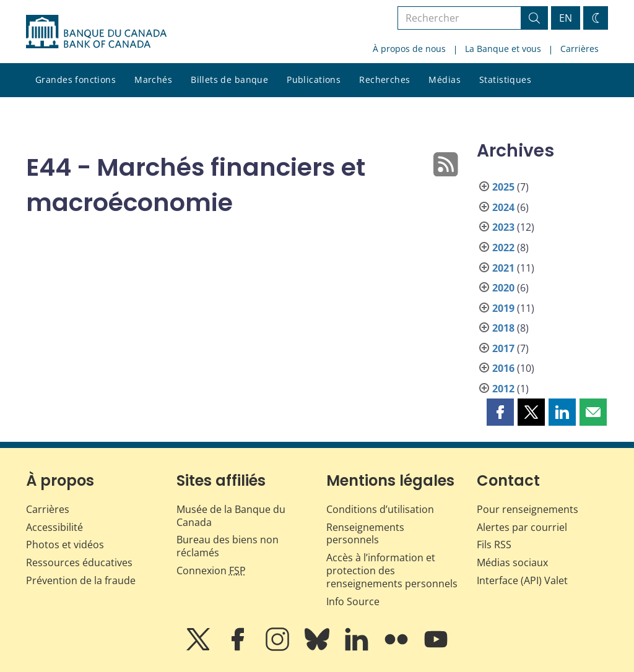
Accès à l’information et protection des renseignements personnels (392, 571)
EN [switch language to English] (566, 18)
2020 (503, 288)
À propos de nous (409, 49)
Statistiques (505, 80)
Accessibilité (54, 527)
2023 (503, 227)
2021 (503, 268)
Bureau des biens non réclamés (228, 546)
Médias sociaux (512, 562)
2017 (503, 348)
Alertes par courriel (522, 527)
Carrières (580, 49)
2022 (503, 248)
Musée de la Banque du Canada (231, 516)
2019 (503, 308)
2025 (503, 187)
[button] (500, 412)
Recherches (384, 80)
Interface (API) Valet (522, 580)
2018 (503, 328)
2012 (503, 389)
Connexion (211, 571)
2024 (503, 207)
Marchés (153, 80)
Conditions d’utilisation (380, 509)
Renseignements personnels (365, 534)
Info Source (353, 601)
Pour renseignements (528, 509)
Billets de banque (229, 80)
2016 (503, 368)
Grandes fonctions (76, 80)
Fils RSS (494, 545)
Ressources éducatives (79, 562)
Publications (314, 80)
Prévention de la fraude (81, 580)
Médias (445, 80)
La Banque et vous (503, 49)
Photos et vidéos (65, 545)
